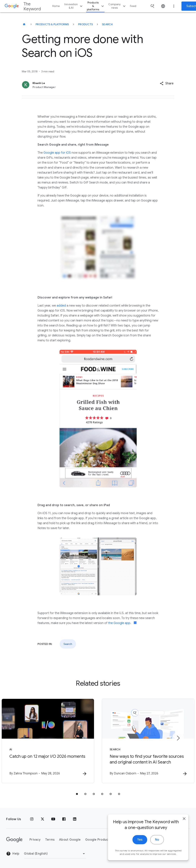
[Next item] (178, 738)
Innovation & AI (74, 6)
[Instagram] (32, 819)
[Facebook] (64, 819)
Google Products (98, 840)
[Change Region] (55, 854)
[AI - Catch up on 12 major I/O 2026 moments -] (48, 741)
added (61, 306)
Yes (140, 846)
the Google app (119, 623)
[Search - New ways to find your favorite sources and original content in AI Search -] (148, 741)
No (157, 846)
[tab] (77, 794)
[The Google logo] (14, 840)
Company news (117, 6)
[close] (184, 825)
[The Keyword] (24, 24)
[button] (167, 83)
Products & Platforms (52, 24)
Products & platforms (96, 6)
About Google (70, 840)
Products (85, 24)
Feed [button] (133, 6)
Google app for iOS (57, 153)
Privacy (35, 840)
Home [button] (56, 6)
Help (13, 854)
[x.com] (42, 819)
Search (107, 24)
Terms (50, 840)
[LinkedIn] (75, 819)
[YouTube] (53, 819)
